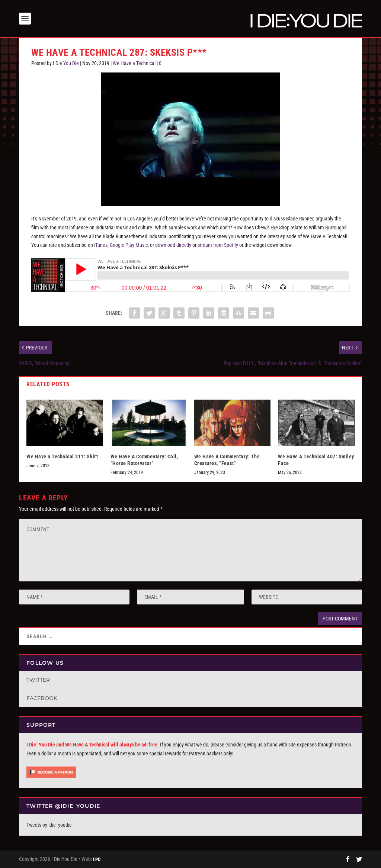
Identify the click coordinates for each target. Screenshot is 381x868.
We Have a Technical (134, 63)
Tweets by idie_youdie (49, 825)
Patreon (343, 745)
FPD (97, 859)
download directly (173, 245)
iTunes (101, 245)
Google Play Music (129, 245)
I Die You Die (66, 63)
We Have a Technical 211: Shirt (62, 456)
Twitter (38, 680)
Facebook (42, 698)
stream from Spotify (218, 245)
